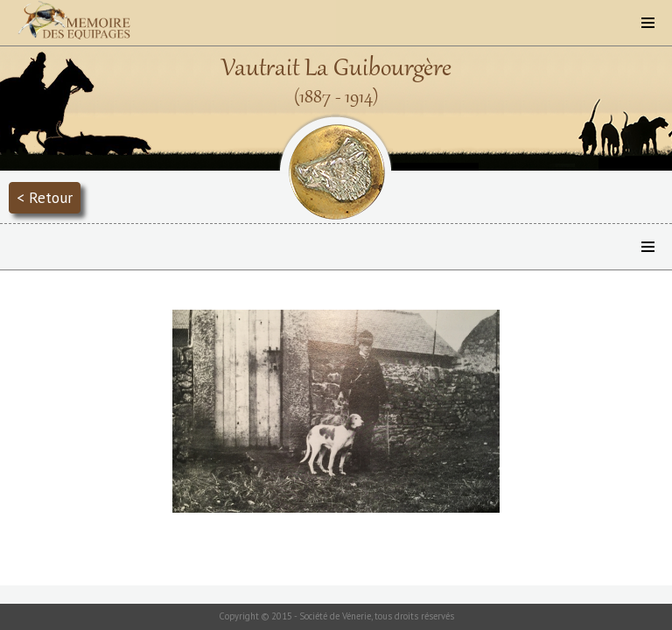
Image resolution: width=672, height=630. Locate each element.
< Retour (45, 197)
